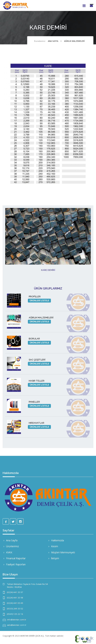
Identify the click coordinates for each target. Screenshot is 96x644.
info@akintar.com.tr (17, 620)
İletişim (53, 558)
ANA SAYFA (53, 41)
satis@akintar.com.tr (17, 625)
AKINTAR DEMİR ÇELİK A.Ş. (32, 636)
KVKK (7, 552)
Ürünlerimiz (11, 546)
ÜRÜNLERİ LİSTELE (39, 301)
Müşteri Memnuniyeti (61, 552)
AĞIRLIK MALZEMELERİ (74, 41)
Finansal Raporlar (14, 558)
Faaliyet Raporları (14, 564)
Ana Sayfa (10, 540)
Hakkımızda (56, 540)
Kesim (53, 546)
